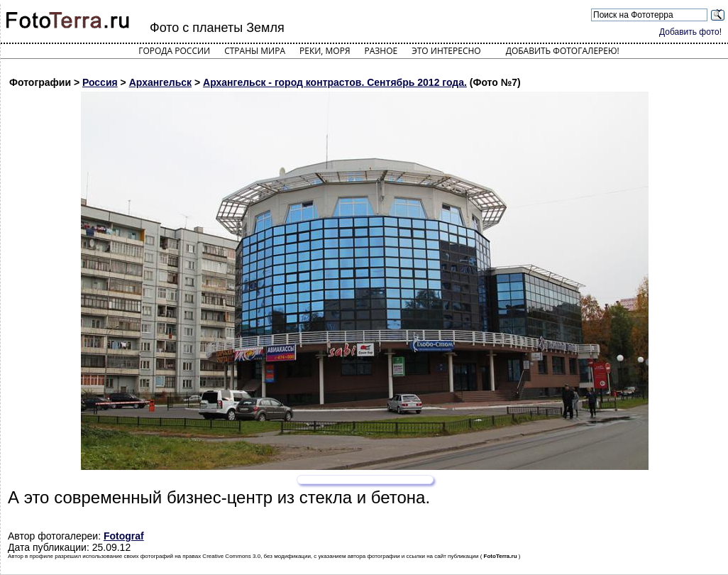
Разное (381, 51)
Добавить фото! (690, 32)
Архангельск (160, 82)
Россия (100, 82)
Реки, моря (325, 51)
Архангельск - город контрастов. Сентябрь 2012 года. (335, 82)
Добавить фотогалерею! (563, 51)
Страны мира (255, 51)
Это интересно (446, 51)
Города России (174, 51)
